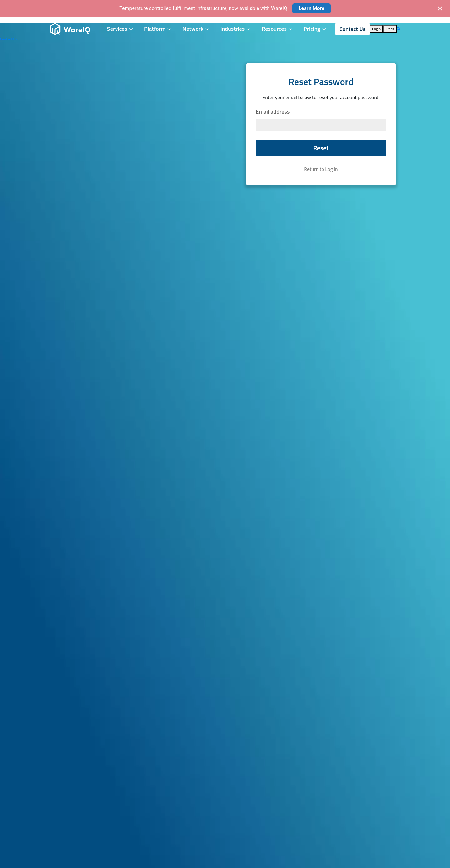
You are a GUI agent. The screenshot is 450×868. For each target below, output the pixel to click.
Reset (321, 148)
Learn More (312, 8)
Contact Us (352, 29)
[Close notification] (440, 8)
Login (376, 29)
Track (390, 29)
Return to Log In (321, 169)
